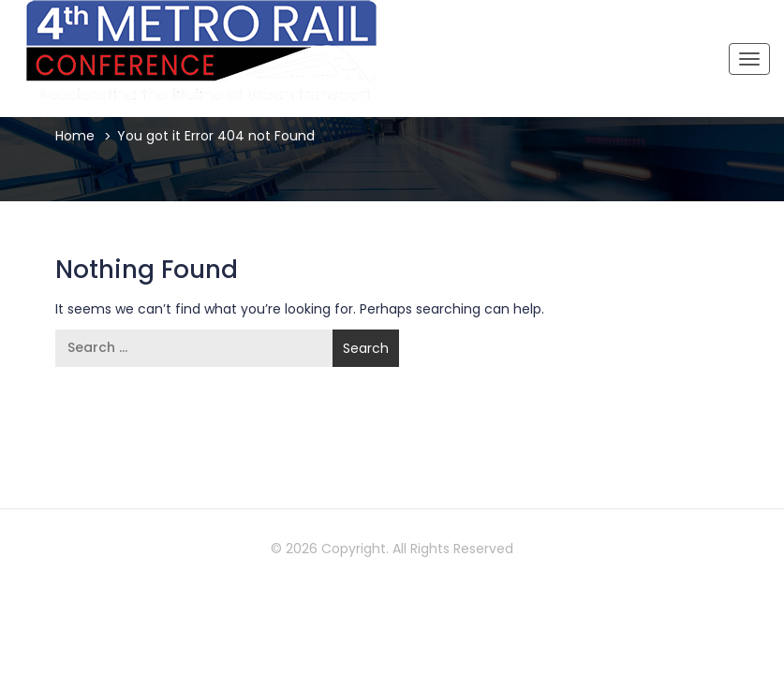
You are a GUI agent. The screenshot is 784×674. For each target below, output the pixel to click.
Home (75, 136)
